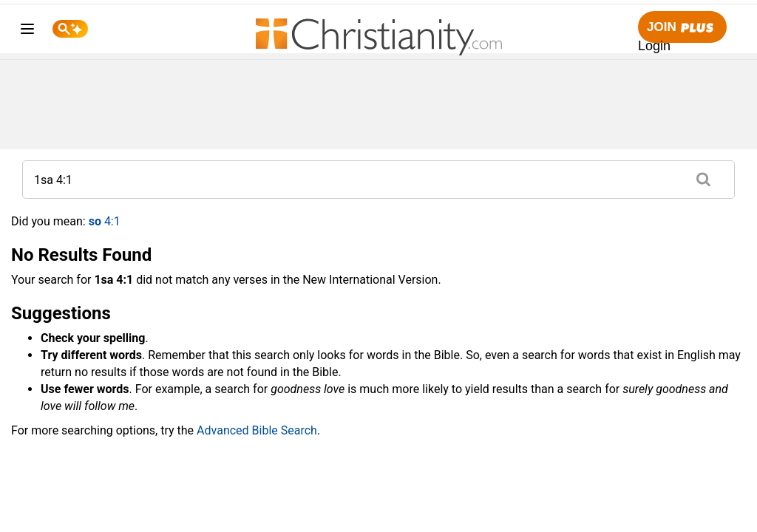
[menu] (27, 31)
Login (654, 46)
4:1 (105, 221)
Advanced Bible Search (257, 430)
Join (682, 28)
